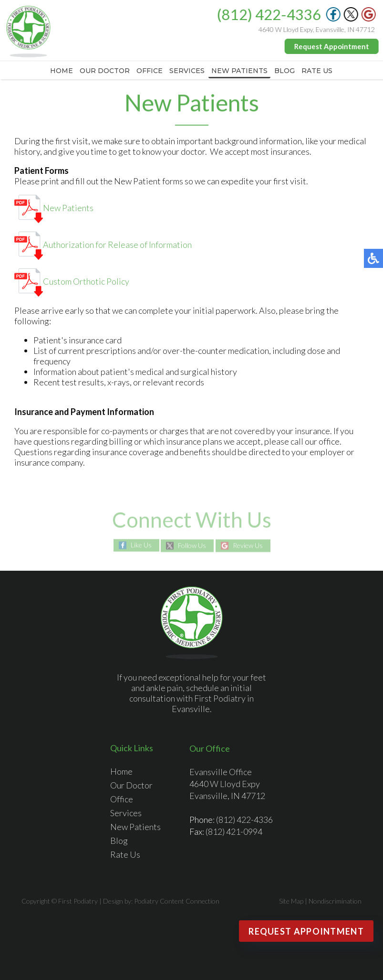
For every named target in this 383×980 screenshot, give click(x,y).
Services (187, 71)
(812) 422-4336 (269, 14)
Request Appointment (332, 46)
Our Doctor (105, 71)
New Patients (239, 71)
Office (150, 71)
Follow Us (192, 546)
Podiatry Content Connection (177, 901)
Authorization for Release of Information (103, 245)
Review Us (248, 546)
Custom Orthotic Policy (72, 282)
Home (62, 71)
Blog (285, 71)
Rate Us (317, 71)
